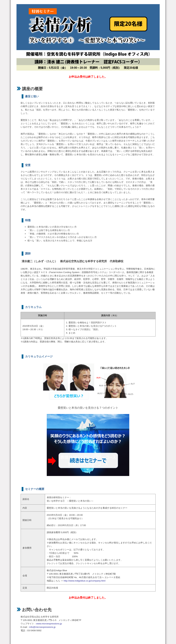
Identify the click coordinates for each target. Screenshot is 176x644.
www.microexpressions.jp (49, 624)
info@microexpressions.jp (42, 627)
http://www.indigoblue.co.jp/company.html (85, 581)
